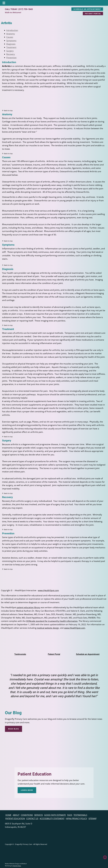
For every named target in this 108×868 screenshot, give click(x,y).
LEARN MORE (27, 790)
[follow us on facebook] (2, 807)
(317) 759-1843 (25, 9)
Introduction (12, 30)
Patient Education (34, 774)
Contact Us (32, 819)
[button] (105, 857)
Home (8, 815)
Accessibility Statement (52, 819)
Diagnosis (11, 44)
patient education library (28, 607)
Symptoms (11, 41)
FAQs (70, 815)
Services (38, 815)
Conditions (27, 815)
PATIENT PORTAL (93, 14)
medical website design (48, 628)
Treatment (11, 47)
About (16, 815)
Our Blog (13, 713)
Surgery (10, 51)
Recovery (11, 54)
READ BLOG (13, 729)
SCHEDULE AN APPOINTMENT (87, 9)
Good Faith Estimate (55, 815)
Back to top (8, 111)
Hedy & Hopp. (17, 866)
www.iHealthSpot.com (48, 590)
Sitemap (92, 819)
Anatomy (11, 34)
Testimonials (80, 815)
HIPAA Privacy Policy (76, 819)
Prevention (11, 58)
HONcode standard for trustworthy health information (52, 621)
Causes (10, 37)
